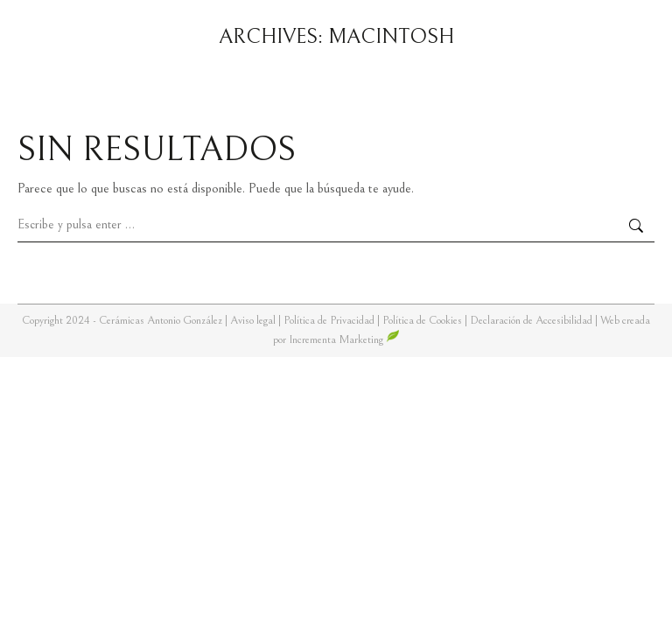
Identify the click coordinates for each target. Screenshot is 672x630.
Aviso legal (254, 321)
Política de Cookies (422, 321)
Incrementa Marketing (344, 340)
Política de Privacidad (330, 321)
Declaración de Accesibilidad (531, 321)
